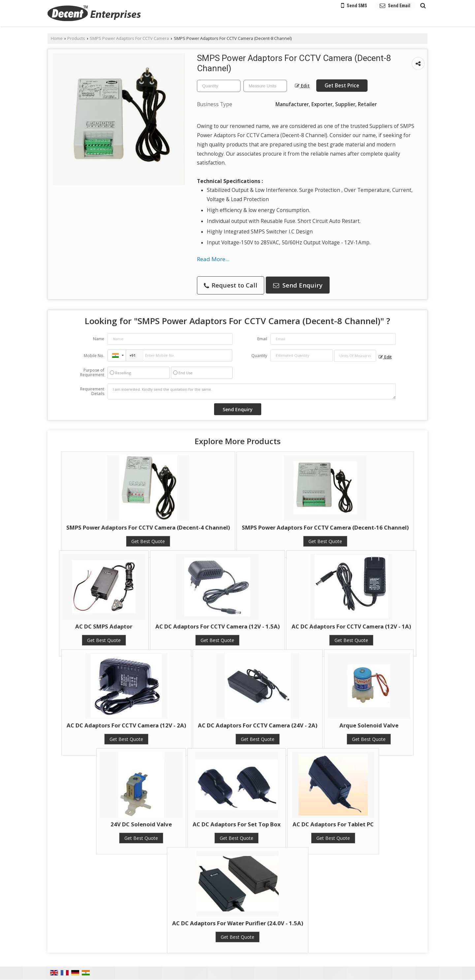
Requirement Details (92, 391)
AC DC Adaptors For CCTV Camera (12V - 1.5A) (218, 626)
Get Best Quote (148, 541)
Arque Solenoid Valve (369, 725)
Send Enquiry (298, 285)
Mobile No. (94, 356)
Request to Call (231, 285)
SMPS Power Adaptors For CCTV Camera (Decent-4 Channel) (148, 527)
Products (76, 38)
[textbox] (265, 86)
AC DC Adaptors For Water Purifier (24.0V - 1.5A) (238, 923)
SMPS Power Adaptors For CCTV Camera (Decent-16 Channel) (325, 527)
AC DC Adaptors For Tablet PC (333, 824)
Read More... (213, 259)
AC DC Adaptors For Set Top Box (237, 824)
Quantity (259, 356)
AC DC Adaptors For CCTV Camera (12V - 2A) (126, 725)
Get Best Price (342, 86)
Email (262, 339)
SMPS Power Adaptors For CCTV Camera (129, 38)
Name (99, 339)
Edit (302, 86)
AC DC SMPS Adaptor (104, 626)
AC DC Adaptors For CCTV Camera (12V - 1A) (351, 626)
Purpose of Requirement (92, 373)
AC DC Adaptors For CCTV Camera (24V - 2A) (258, 725)
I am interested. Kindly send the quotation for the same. (252, 391)
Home (57, 38)
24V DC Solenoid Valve (141, 824)
